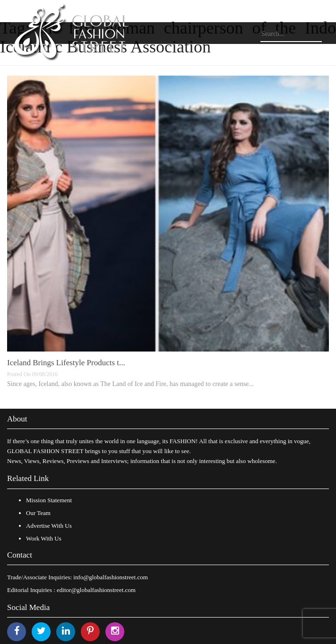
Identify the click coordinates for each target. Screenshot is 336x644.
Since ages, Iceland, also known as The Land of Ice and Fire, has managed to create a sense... (130, 384)
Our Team (38, 513)
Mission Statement (49, 500)
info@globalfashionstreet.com (110, 577)
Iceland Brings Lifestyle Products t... (66, 363)
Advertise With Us (49, 526)
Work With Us (44, 538)
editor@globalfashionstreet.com (96, 590)
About (17, 419)
